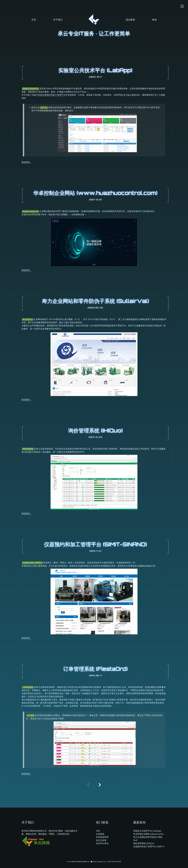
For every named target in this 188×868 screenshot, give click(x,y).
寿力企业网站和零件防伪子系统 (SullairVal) (95, 301)
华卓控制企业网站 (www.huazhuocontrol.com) (95, 193)
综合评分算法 (102, 843)
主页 (34, 20)
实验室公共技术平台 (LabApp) (95, 70)
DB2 (98, 831)
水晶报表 (100, 834)
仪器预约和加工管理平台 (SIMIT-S (149, 846)
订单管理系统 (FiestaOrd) (95, 669)
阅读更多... (27, 162)
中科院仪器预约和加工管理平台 (51, 95)
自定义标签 (101, 840)
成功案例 (130, 20)
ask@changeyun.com (100, 862)
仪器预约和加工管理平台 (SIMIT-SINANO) (95, 544)
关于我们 (58, 20)
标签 (154, 20)
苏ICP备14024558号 (115, 862)
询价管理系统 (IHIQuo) (95, 430)
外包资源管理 (102, 837)
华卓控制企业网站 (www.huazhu (148, 834)
